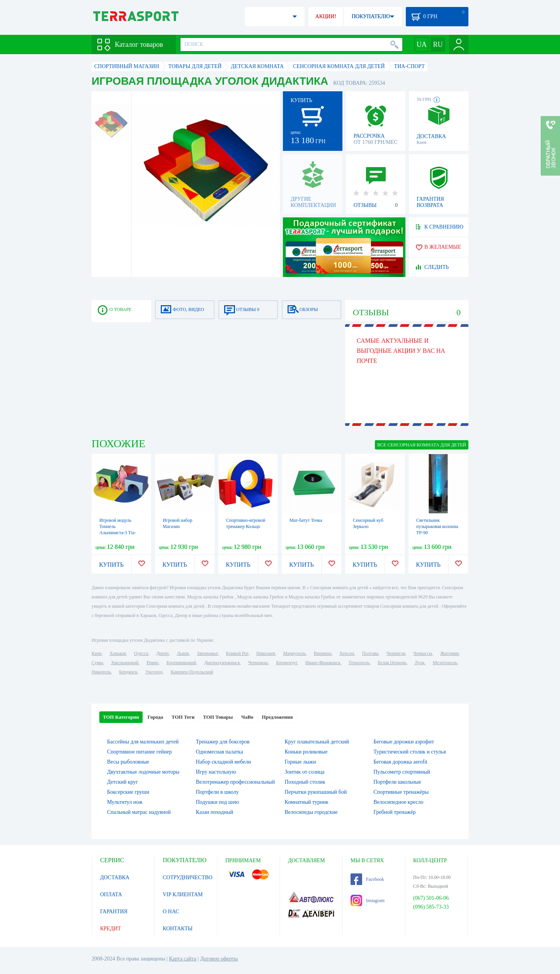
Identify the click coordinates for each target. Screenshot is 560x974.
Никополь (101, 672)
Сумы (97, 663)
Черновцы (258, 663)
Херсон (347, 653)
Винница (323, 653)
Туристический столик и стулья (409, 752)
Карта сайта (183, 959)
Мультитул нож (125, 802)
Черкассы (423, 653)
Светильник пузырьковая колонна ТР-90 (437, 526)
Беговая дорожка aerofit (400, 762)
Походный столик (305, 782)
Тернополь (359, 663)
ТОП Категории (121, 717)
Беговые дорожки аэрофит (404, 742)
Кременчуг (286, 663)
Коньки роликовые (306, 752)
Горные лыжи (300, 762)
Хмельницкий (125, 663)
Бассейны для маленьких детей (143, 742)
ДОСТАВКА (115, 877)
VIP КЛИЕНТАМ (183, 895)
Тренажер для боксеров (223, 742)
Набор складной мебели (223, 762)
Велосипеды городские (311, 812)
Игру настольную (216, 772)
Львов (183, 653)
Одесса (141, 653)
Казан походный (215, 812)
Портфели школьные (397, 782)
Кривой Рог (237, 653)
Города (155, 717)
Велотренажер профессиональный (235, 782)
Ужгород (154, 672)
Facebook (367, 879)
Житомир (449, 653)
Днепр (162, 653)
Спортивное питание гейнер (139, 752)
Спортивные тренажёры (401, 792)
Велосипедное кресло (398, 802)
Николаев (266, 653)
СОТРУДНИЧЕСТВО (188, 877)
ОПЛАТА (111, 895)
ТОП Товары (218, 717)
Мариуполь (294, 653)
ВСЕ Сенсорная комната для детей (422, 445)
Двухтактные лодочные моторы (143, 772)
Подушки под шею (218, 802)
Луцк (420, 663)
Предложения (277, 717)
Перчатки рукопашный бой (316, 792)
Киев (96, 653)
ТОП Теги (183, 717)
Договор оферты (219, 959)
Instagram (368, 901)
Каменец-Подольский (192, 672)
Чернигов (396, 653)
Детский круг (123, 782)
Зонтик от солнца (305, 772)
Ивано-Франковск (323, 663)
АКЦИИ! (326, 16)
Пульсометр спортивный (402, 772)
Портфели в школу (217, 792)
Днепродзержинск (222, 663)
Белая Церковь (392, 663)
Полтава (370, 653)
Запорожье (207, 653)
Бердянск (128, 672)
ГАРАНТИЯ (114, 912)
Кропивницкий (181, 663)
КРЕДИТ (111, 929)
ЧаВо (247, 717)
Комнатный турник (307, 802)
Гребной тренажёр (394, 812)
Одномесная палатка (220, 752)
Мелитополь (445, 663)
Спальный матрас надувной (139, 812)
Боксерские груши (128, 792)
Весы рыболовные (128, 762)
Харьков (117, 653)
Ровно (152, 663)
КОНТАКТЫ (178, 929)
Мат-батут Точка (306, 520)
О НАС (171, 912)
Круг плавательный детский (317, 742)
